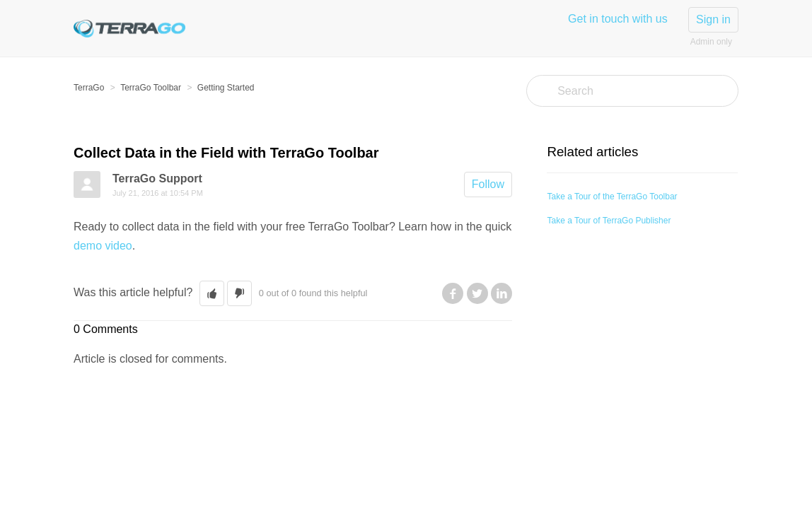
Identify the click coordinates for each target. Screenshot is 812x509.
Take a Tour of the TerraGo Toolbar (612, 197)
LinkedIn (501, 293)
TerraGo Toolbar (151, 88)
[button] (212, 293)
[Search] (632, 91)
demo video (103, 246)
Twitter (477, 293)
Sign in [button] (713, 19)
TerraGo (89, 88)
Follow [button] (488, 184)
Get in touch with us (618, 19)
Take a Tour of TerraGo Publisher (609, 221)
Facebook (453, 293)
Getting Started (226, 88)
